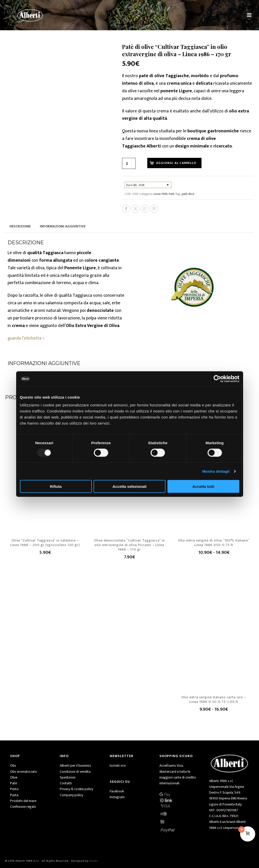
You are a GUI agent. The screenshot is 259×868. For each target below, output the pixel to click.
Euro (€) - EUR (135, 185)
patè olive (188, 194)
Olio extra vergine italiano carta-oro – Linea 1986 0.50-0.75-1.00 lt (214, 699)
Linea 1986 (161, 194)
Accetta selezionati (129, 486)
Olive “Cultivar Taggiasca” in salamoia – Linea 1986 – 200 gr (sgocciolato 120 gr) (45, 543)
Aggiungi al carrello (176, 163)
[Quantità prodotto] (129, 163)
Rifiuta (56, 486)
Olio (13, 766)
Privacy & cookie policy (76, 789)
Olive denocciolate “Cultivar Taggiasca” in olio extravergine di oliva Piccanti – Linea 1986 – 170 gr (129, 545)
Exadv (94, 861)
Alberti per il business (75, 766)
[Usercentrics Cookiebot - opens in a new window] (217, 379)
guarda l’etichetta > (26, 338)
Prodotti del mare (23, 801)
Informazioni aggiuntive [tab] (63, 226)
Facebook (117, 791)
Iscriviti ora (118, 766)
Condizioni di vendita (75, 772)
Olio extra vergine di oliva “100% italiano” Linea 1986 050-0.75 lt (214, 543)
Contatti (66, 783)
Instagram (117, 797)
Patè (172, 194)
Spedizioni (68, 777)
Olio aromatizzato (24, 772)
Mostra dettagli (216, 471)
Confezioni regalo (23, 807)
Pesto (14, 789)
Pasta (14, 795)
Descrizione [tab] (20, 226)
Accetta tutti (203, 486)
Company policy (71, 795)
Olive (14, 777)
